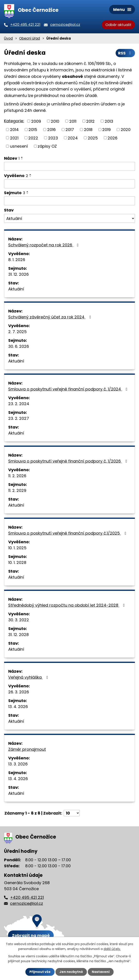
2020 (126, 130)
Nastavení (101, 972)
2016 (51, 130)
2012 (90, 121)
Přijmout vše (40, 972)
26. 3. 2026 (19, 692)
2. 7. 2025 (17, 332)
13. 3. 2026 (18, 764)
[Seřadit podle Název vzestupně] (22, 157)
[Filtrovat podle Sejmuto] (69, 201)
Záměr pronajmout (27, 749)
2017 (70, 130)
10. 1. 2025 (17, 548)
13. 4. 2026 (18, 707)
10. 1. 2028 (17, 562)
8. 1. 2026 (17, 260)
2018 (88, 130)
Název (12, 158)
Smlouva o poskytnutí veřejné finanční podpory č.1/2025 (68, 533)
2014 (14, 130)
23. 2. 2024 (19, 404)
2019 (106, 130)
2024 (73, 138)
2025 (93, 138)
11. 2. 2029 (17, 490)
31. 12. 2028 (18, 635)
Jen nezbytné (71, 972)
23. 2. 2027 (19, 418)
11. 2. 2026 (17, 476)
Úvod (8, 38)
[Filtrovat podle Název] (69, 166)
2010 (55, 121)
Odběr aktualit (118, 25)
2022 (33, 138)
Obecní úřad (30, 38)
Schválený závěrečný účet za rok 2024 (50, 317)
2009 (36, 121)
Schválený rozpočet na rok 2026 (44, 245)
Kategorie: (14, 121)
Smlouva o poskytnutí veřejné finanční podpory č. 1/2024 (69, 389)
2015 (33, 130)
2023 (53, 138)
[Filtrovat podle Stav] (69, 218)
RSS (125, 53)
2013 (109, 121)
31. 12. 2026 (18, 274)
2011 (73, 121)
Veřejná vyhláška (29, 677)
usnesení (19, 146)
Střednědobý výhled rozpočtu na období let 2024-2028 (67, 605)
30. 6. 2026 (19, 346)
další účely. (112, 949)
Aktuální (16, 289)
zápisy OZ (47, 146)
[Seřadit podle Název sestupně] (22, 159)
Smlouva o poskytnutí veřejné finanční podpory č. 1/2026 (69, 461)
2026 (112, 138)
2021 (14, 138)
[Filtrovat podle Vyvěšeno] (69, 184)
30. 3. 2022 (19, 620)
